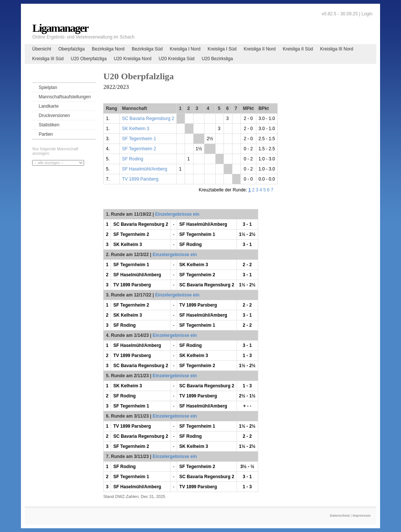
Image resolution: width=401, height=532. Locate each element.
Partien (46, 134)
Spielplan (48, 87)
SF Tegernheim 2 (139, 149)
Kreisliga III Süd (48, 59)
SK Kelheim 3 (135, 129)
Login (367, 14)
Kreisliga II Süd (298, 49)
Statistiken (49, 125)
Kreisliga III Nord (337, 49)
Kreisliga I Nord (185, 49)
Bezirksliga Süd (147, 49)
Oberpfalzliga (72, 49)
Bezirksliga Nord (108, 49)
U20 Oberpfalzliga (89, 59)
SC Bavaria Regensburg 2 (148, 119)
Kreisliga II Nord (260, 49)
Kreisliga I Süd (222, 49)
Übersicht (42, 49)
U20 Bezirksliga (217, 59)
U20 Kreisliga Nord (133, 59)
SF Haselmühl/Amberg (144, 169)
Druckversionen (54, 116)
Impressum (362, 516)
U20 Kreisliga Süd (176, 59)
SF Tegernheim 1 (139, 139)
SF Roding (132, 159)
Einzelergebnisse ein (177, 214)
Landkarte (48, 106)
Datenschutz (340, 516)
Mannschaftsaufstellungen (64, 97)
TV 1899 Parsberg (140, 179)
